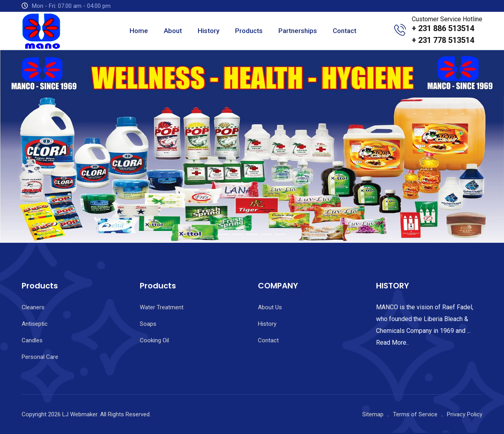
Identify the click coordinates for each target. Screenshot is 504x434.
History (208, 31)
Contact (345, 31)
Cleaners (33, 307)
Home (139, 31)
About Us (270, 307)
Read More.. (392, 343)
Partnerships (298, 31)
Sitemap (373, 414)
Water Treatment (162, 307)
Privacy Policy (465, 414)
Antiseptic (35, 324)
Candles (32, 340)
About (173, 31)
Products (249, 31)
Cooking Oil (154, 340)
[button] (38, 146)
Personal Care (40, 357)
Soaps (148, 324)
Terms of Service (415, 414)
